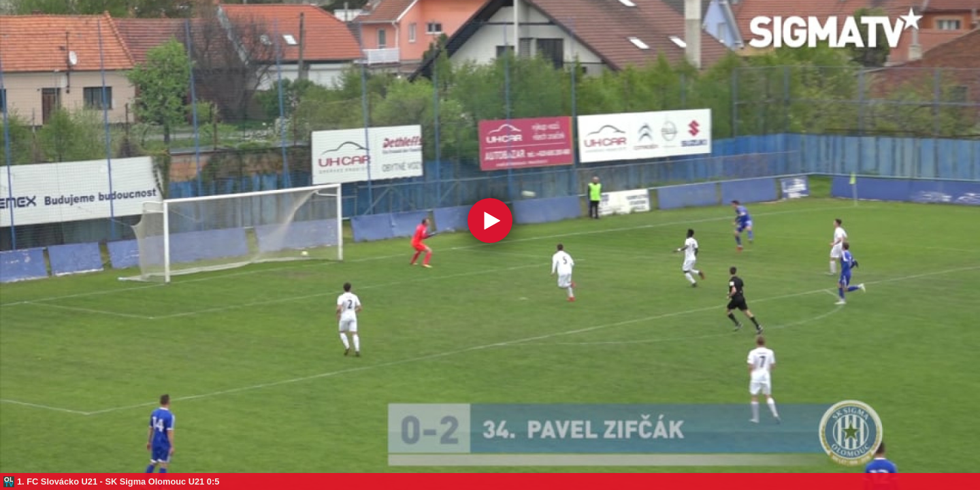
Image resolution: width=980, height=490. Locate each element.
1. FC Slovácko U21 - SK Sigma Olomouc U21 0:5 (118, 481)
